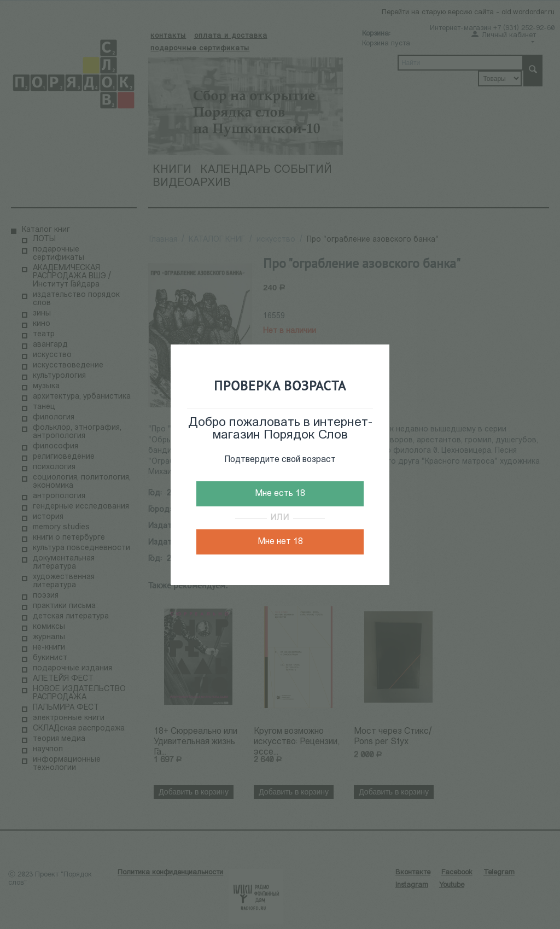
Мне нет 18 (280, 542)
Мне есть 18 (280, 494)
